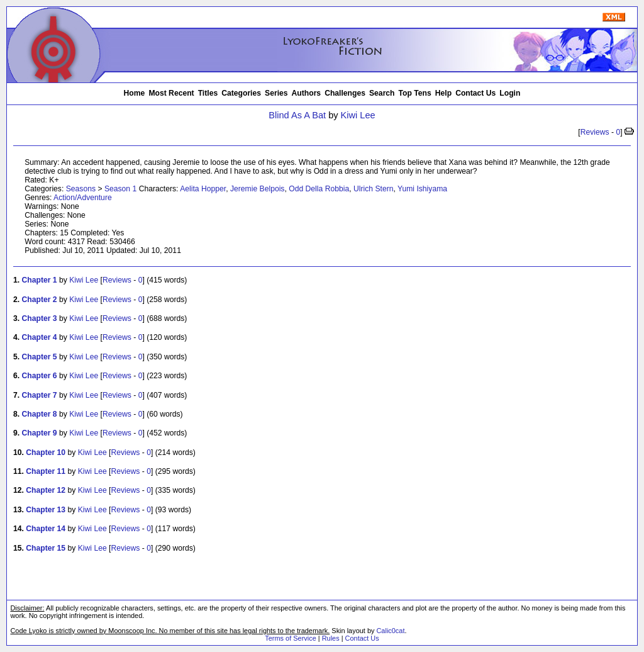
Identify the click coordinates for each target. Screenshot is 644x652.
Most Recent (171, 93)
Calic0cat (390, 631)
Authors (307, 93)
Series (276, 93)
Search (382, 93)
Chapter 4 (40, 337)
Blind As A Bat (297, 115)
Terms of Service (290, 638)
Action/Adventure (83, 198)
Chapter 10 (46, 452)
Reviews (595, 132)
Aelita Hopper (203, 189)
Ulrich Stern (374, 189)
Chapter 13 (46, 510)
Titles (208, 93)
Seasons (81, 189)
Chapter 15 (46, 548)
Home (135, 93)
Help (443, 93)
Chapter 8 (40, 414)
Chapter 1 (40, 280)
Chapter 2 (40, 300)
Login (510, 93)
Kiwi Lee (358, 115)
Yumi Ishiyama (422, 189)
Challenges (345, 93)
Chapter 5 (40, 357)
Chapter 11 (46, 471)
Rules (331, 638)
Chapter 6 (40, 376)
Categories (241, 93)
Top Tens (415, 93)
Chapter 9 (40, 433)
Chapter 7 (40, 395)
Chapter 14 (46, 529)
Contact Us (475, 93)
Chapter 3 (40, 318)
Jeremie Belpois (257, 189)
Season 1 (120, 189)
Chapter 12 (46, 490)
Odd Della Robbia (319, 189)
